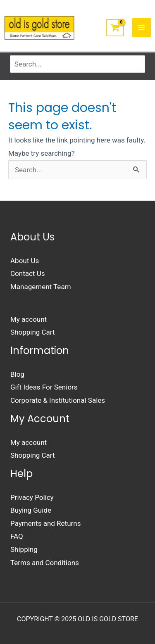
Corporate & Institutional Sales (58, 400)
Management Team (41, 287)
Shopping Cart (33, 332)
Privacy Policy (32, 497)
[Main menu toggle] (142, 28)
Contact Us (27, 273)
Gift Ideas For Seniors (44, 387)
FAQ (17, 536)
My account (29, 319)
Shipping (24, 549)
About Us (25, 261)
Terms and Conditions (45, 563)
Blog (17, 374)
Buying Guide (31, 510)
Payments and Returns (45, 523)
